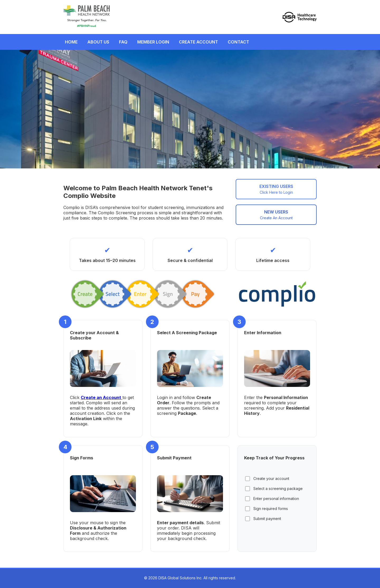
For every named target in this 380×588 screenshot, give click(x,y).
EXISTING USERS (276, 189)
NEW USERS (276, 215)
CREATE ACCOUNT (198, 42)
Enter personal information (272, 499)
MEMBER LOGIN (153, 42)
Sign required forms (267, 509)
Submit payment (263, 519)
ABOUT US (98, 42)
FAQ (123, 42)
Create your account (267, 479)
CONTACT (238, 42)
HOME (71, 42)
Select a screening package (274, 489)
